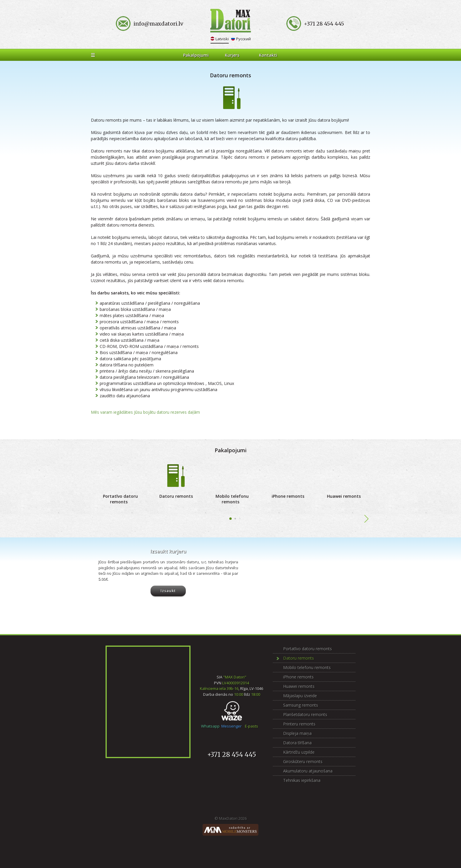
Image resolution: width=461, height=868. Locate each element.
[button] (230, 519)
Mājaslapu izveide (300, 696)
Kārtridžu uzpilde (299, 752)
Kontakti (268, 55)
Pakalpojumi (196, 55)
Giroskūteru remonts (303, 761)
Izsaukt (168, 591)
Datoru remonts (176, 496)
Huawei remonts (344, 496)
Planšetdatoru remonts (305, 714)
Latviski (222, 39)
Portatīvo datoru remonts (120, 499)
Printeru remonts (299, 724)
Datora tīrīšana (297, 743)
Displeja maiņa (297, 733)
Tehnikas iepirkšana (302, 780)
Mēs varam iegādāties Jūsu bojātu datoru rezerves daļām (145, 412)
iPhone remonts (288, 496)
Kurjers (232, 55)
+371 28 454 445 (232, 755)
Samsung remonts (301, 705)
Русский (243, 39)
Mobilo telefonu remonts (232, 499)
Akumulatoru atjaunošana (308, 771)
